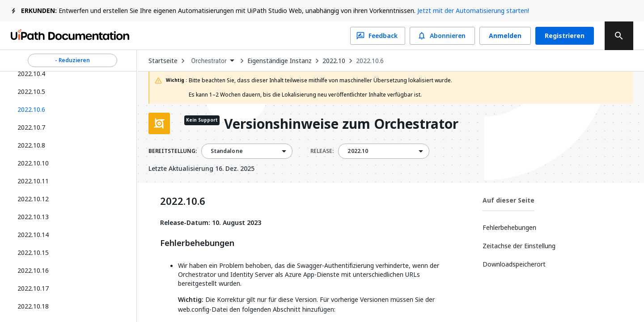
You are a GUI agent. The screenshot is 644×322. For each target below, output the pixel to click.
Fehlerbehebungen (197, 243)
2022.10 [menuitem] (358, 151)
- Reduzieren (72, 60)
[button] (69, 110)
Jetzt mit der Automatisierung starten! (473, 11)
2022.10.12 (33, 199)
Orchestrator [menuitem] (209, 61)
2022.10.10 (33, 163)
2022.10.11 (33, 181)
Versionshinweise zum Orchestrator (341, 125)
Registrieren (565, 36)
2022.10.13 (33, 217)
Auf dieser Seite (508, 200)
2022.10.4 (31, 74)
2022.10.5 (31, 91)
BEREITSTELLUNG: (173, 151)
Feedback (378, 36)
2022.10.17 (33, 288)
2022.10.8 (31, 145)
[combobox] (212, 61)
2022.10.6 (370, 61)
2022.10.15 (33, 252)
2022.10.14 (33, 235)
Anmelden (505, 36)
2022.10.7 (31, 127)
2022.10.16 (33, 270)
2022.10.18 (33, 306)
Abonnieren (442, 36)
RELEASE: (322, 151)
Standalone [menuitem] (227, 151)
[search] (619, 36)
